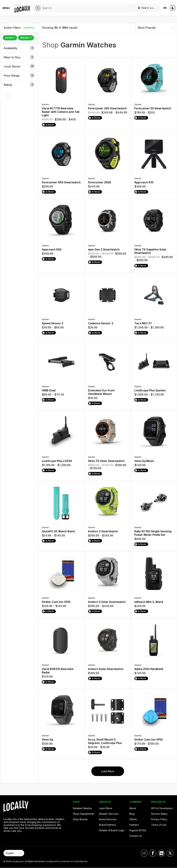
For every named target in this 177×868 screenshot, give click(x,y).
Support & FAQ (138, 830)
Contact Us (136, 836)
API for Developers (162, 808)
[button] (19, 48)
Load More (108, 771)
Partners (134, 825)
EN (165, 8)
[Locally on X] (170, 853)
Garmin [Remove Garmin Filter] (10, 38)
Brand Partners (108, 825)
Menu (6, 8)
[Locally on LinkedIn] (161, 853)
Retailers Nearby (82, 808)
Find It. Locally (148, 8)
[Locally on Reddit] (144, 853)
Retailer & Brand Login (112, 830)
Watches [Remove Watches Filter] (26, 38)
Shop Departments (84, 814)
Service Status (159, 814)
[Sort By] (156, 28)
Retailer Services (109, 814)
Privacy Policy (159, 819)
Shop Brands (80, 819)
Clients (133, 819)
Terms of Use (159, 825)
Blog (132, 814)
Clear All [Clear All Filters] (29, 28)
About (133, 808)
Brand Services (108, 819)
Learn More (106, 808)
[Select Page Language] (14, 853)
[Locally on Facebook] (153, 853)
